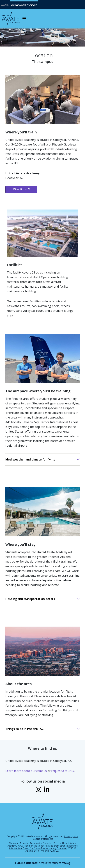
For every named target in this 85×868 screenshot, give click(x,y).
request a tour (61, 771)
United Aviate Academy (24, 5)
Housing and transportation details (30, 599)
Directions (20, 189)
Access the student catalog (55, 863)
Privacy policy (71, 836)
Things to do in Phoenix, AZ (25, 729)
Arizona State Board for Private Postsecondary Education (38, 848)
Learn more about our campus (26, 771)
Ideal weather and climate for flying (30, 459)
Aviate (5, 5)
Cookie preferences (43, 839)
